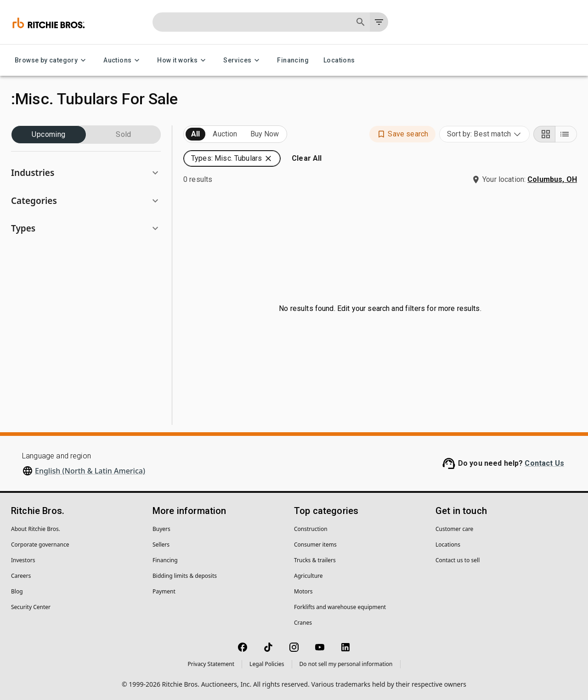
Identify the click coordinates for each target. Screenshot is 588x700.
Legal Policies (267, 664)
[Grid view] (544, 134)
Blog (17, 591)
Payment (164, 591)
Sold (124, 135)
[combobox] (484, 134)
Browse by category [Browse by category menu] (52, 60)
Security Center (31, 607)
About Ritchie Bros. (36, 529)
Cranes (303, 623)
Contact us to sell (458, 560)
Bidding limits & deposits (185, 576)
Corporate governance (40, 545)
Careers (21, 576)
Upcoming (49, 135)
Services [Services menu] (243, 60)
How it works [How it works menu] (183, 60)
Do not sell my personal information (346, 664)
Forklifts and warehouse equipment (340, 607)
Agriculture (308, 576)
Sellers (161, 545)
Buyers (161, 529)
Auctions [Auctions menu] (123, 60)
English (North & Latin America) (90, 471)
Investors (23, 560)
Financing (293, 60)
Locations (339, 60)
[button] (86, 173)
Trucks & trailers (315, 560)
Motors (303, 591)
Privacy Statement (211, 664)
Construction (311, 529)
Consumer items (315, 545)
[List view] (566, 134)
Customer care (454, 529)
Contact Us (544, 463)
